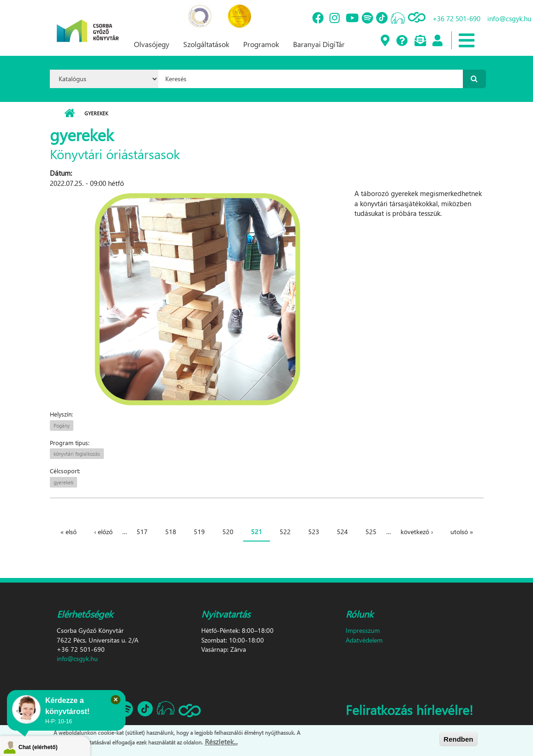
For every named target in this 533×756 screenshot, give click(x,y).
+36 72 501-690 (456, 18)
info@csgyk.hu (77, 658)
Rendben (458, 740)
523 (314, 532)
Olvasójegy (152, 44)
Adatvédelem (364, 640)
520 (228, 532)
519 (199, 532)
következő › (417, 532)
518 (171, 532)
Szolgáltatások (206, 44)
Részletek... (221, 743)
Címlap (69, 113)
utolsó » (462, 532)
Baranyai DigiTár (319, 44)
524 (342, 532)
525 (371, 532)
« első (69, 532)
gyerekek (63, 482)
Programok (261, 44)
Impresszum (363, 630)
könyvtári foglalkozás (77, 454)
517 (142, 532)
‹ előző (103, 532)
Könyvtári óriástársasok (115, 154)
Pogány (62, 426)
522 (285, 532)
